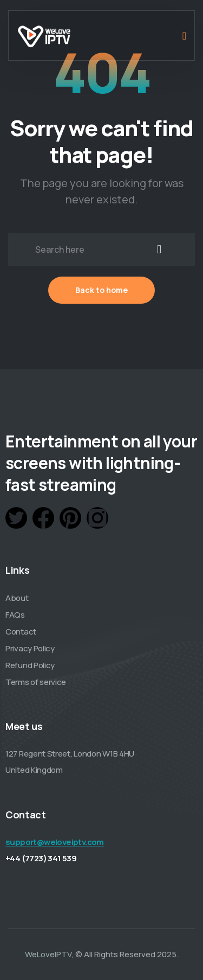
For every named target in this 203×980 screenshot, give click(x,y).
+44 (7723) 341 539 (41, 858)
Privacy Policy (30, 648)
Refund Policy (30, 665)
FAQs (15, 615)
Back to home (101, 290)
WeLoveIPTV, (49, 954)
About (17, 598)
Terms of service (36, 682)
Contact (21, 632)
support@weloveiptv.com (55, 842)
